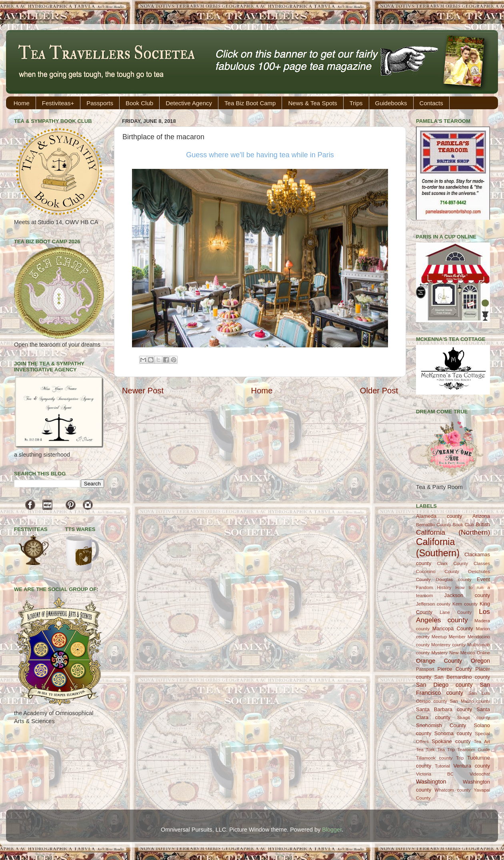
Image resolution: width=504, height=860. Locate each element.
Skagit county (474, 718)
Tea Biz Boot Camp (250, 103)
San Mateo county (470, 701)
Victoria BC (435, 774)
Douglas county (454, 579)
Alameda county (439, 516)
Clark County (453, 563)
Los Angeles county (453, 616)
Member (457, 637)
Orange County (439, 661)
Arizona (481, 516)
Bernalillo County (434, 525)
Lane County (456, 612)
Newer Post (143, 391)
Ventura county (472, 766)
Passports (100, 103)
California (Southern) (438, 547)
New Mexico (462, 653)
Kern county (465, 604)
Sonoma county (453, 733)
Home (22, 103)
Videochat (480, 774)
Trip (460, 758)
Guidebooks (391, 103)
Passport (425, 669)
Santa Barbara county (444, 709)
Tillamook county (434, 758)
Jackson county (467, 595)
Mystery (439, 653)
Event (483, 579)
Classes (482, 563)
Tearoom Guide (474, 750)
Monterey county (448, 645)
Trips (356, 103)
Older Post (379, 391)
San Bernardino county (462, 677)
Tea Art (482, 742)
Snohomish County (441, 725)
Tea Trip (446, 750)
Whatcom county (452, 790)
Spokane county (451, 741)
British (483, 524)
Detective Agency (189, 103)
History (444, 587)
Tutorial (442, 766)
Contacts (431, 103)
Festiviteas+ (58, 103)
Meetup (439, 637)
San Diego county (444, 685)
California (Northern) (453, 532)
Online (483, 653)
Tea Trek (425, 750)
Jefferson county (433, 604)
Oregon (480, 661)
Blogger (332, 830)
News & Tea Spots (312, 103)
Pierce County (455, 669)
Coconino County (438, 571)
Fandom (424, 587)
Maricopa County (453, 628)
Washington (431, 782)
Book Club (139, 103)
